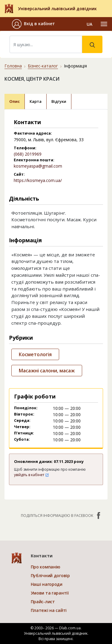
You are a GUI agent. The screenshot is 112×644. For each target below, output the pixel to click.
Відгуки (59, 101)
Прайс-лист (43, 602)
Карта (36, 101)
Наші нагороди (47, 584)
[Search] (46, 44)
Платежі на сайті (49, 610)
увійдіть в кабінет (32, 475)
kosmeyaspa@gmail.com (38, 166)
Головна (13, 66)
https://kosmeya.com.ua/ (38, 180)
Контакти (42, 556)
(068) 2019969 (28, 154)
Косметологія (35, 354)
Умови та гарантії (50, 593)
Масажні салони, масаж (47, 371)
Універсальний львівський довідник (57, 9)
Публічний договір (50, 575)
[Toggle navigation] (104, 24)
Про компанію (46, 567)
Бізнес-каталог (43, 66)
